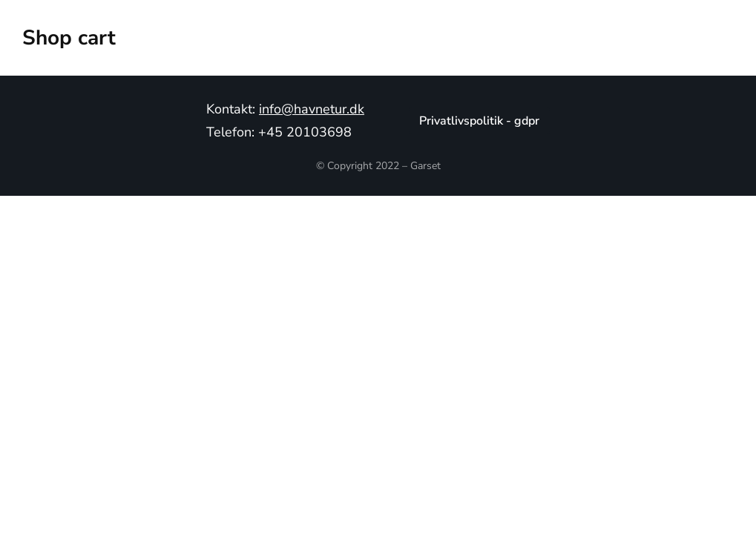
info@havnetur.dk (312, 109)
